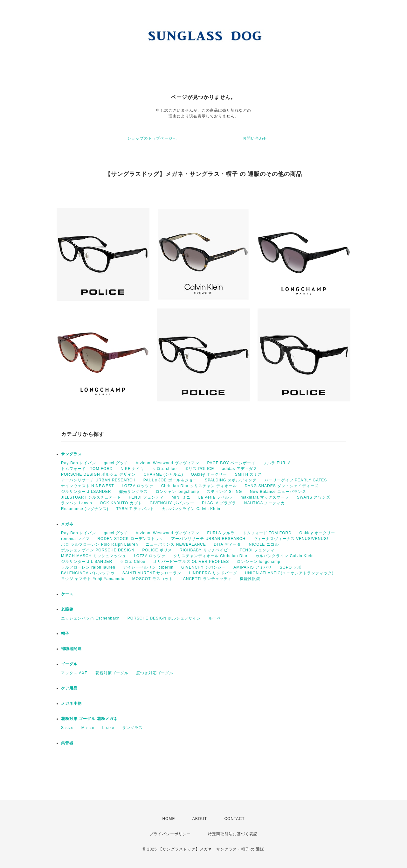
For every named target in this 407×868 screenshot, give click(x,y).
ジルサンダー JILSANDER (86, 492)
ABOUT (200, 819)
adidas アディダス (240, 469)
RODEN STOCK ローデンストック (130, 539)
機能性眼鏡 (250, 579)
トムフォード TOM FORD (87, 469)
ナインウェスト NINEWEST (88, 486)
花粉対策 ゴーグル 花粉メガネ (89, 719)
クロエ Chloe (133, 562)
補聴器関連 (71, 649)
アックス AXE (74, 673)
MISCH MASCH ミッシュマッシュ (94, 556)
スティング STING (224, 492)
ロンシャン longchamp (177, 492)
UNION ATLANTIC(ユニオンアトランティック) (289, 573)
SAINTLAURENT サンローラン (152, 573)
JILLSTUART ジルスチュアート (91, 497)
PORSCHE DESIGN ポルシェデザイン (164, 618)
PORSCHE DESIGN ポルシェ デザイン (98, 474)
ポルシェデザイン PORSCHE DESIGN (98, 550)
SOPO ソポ (290, 567)
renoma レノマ (75, 539)
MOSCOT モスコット (153, 579)
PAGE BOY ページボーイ (231, 463)
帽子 (65, 633)
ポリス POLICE (199, 469)
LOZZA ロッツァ (138, 486)
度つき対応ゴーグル (155, 673)
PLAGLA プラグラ (219, 503)
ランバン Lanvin (77, 503)
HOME (169, 819)
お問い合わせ (255, 138)
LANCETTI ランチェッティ (206, 579)
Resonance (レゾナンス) (85, 509)
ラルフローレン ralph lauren (88, 567)
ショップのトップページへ (152, 138)
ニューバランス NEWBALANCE (176, 544)
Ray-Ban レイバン (79, 463)
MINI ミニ (181, 497)
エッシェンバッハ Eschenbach (90, 618)
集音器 (67, 743)
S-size (67, 728)
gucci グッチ (116, 463)
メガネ (67, 524)
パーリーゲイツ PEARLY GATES (296, 480)
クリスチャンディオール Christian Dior (210, 556)
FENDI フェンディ (146, 497)
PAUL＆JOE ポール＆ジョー (170, 480)
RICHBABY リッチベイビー (206, 550)
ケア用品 (69, 688)
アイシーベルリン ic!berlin (148, 567)
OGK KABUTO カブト (121, 503)
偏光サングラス (133, 492)
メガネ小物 (71, 703)
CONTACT (234, 819)
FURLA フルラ (221, 533)
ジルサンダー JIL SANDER (87, 562)
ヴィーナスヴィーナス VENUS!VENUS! (291, 539)
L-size (108, 728)
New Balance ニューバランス (278, 492)
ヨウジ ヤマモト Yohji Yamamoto (93, 579)
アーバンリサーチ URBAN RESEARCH (98, 480)
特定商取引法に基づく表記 (233, 834)
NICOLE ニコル (264, 544)
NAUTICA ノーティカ (265, 503)
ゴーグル (69, 664)
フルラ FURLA (277, 463)
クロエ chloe (165, 469)
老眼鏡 (67, 609)
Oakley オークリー (317, 533)
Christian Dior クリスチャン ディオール (199, 486)
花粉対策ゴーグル (112, 673)
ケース (67, 594)
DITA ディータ (227, 544)
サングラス (71, 454)
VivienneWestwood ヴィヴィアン (168, 463)
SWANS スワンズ (314, 497)
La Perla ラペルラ (216, 497)
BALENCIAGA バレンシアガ (88, 573)
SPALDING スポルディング (231, 480)
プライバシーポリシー (170, 834)
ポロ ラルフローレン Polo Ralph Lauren (100, 544)
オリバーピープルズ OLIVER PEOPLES (191, 562)
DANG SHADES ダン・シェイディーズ (282, 486)
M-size (88, 728)
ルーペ (215, 618)
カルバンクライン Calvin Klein (191, 509)
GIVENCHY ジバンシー (172, 503)
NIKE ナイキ (132, 469)
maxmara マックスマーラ (265, 497)
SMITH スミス (249, 474)
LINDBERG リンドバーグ (213, 573)
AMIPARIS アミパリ (253, 567)
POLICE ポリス (157, 550)
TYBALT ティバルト (135, 509)
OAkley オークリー (209, 474)
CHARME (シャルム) (163, 474)
